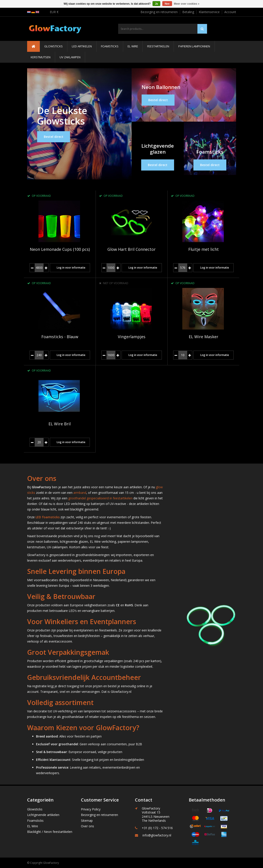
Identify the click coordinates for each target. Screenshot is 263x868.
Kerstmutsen (41, 57)
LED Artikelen (82, 46)
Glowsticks (53, 46)
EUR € (54, 12)
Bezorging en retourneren (159, 12)
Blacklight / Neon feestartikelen (50, 832)
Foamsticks (110, 46)
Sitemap (87, 821)
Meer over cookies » (187, 4)
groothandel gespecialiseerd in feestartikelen (100, 498)
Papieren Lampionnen (194, 46)
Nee (167, 4)
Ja (156, 4)
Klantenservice (209, 12)
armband (80, 493)
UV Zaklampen (70, 57)
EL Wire (133, 46)
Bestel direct (54, 137)
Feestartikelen (158, 46)
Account (230, 12)
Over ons (87, 826)
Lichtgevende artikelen (43, 815)
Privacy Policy (91, 809)
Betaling (188, 12)
